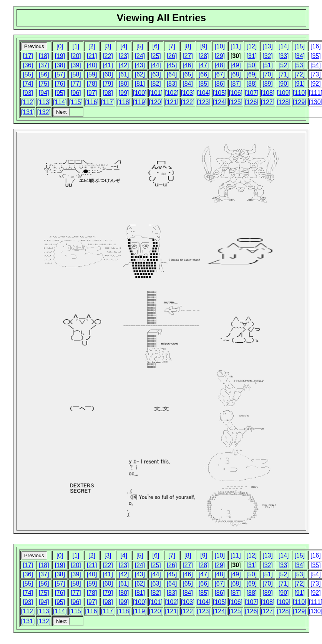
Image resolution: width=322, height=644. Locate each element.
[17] (28, 56)
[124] (220, 102)
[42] (124, 65)
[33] (284, 56)
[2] (92, 46)
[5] (140, 46)
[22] (108, 56)
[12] (252, 46)
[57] (60, 74)
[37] (44, 65)
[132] (44, 112)
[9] (204, 46)
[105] (220, 93)
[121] (172, 102)
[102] (172, 93)
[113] (44, 102)
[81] (140, 84)
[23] (124, 56)
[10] (220, 46)
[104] (204, 93)
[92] (316, 84)
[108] (268, 93)
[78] (92, 84)
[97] (92, 93)
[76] (60, 84)
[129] (300, 102)
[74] (28, 84)
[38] (60, 65)
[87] (236, 84)
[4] (124, 46)
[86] (220, 84)
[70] (268, 74)
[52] (284, 65)
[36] (28, 65)
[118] (124, 102)
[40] (92, 65)
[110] (300, 93)
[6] (156, 46)
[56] (44, 74)
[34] (300, 56)
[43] (140, 65)
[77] (76, 84)
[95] (60, 93)
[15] (300, 46)
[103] (188, 93)
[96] (76, 93)
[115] (76, 102)
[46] (188, 65)
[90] (284, 84)
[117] (108, 102)
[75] (44, 84)
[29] (220, 56)
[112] (28, 102)
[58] (76, 74)
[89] (268, 84)
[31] (252, 56)
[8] (188, 46)
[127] (268, 102)
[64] (172, 74)
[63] (156, 74)
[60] (108, 74)
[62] (140, 74)
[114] (60, 102)
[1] (76, 46)
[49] (236, 65)
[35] (316, 56)
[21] (92, 56)
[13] (268, 46)
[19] (60, 56)
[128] (284, 102)
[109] (284, 93)
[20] (76, 56)
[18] (44, 56)
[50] (252, 65)
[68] (236, 74)
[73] (316, 74)
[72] (300, 74)
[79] (108, 84)
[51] (268, 65)
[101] (156, 93)
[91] (300, 84)
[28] (204, 56)
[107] (252, 93)
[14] (284, 46)
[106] (236, 93)
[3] (108, 46)
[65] (188, 74)
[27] (188, 56)
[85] (204, 84)
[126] (252, 102)
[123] (204, 102)
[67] (220, 74)
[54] (316, 65)
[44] (156, 65)
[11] (236, 46)
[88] (252, 84)
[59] (92, 74)
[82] (156, 84)
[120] (156, 102)
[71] (284, 74)
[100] (140, 93)
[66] (204, 74)
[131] (28, 112)
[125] (236, 102)
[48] (220, 65)
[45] (172, 65)
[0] (60, 46)
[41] (108, 65)
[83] (172, 84)
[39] (76, 65)
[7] (172, 46)
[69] (252, 74)
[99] (124, 93)
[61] (124, 74)
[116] (92, 102)
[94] (44, 93)
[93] (28, 93)
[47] (204, 65)
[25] (156, 56)
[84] (188, 84)
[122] (188, 102)
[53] (300, 65)
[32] (268, 56)
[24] (140, 56)
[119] (140, 102)
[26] (172, 56)
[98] (108, 93)
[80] (124, 84)
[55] (28, 74)
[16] (316, 46)
